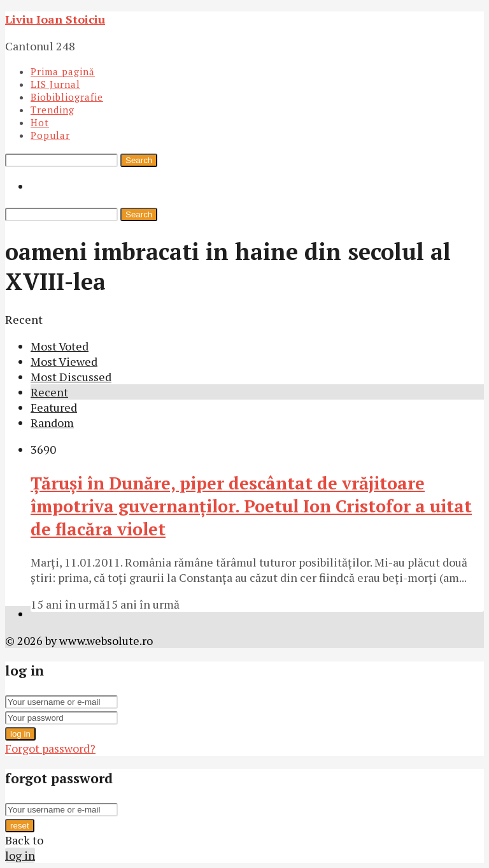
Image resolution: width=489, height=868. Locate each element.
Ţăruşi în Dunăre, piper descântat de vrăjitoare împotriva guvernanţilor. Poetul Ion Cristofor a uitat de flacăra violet (251, 506)
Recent (49, 392)
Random (52, 423)
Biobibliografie (67, 97)
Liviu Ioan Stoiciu (55, 19)
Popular (50, 135)
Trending (53, 110)
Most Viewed (64, 361)
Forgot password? (50, 748)
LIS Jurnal (55, 84)
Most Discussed (71, 377)
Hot (40, 122)
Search (139, 160)
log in (20, 734)
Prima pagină (63, 71)
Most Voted (60, 346)
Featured (54, 407)
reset (20, 826)
